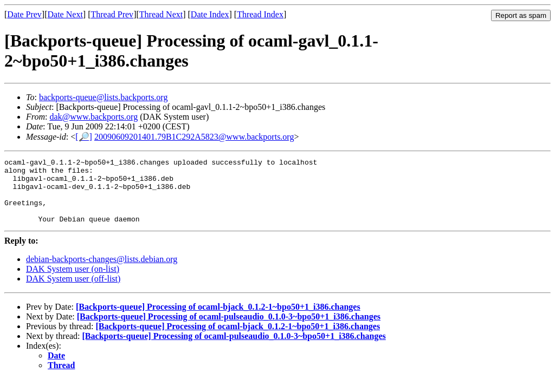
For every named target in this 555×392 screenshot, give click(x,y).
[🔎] (84, 137)
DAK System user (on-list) (73, 282)
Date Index (210, 14)
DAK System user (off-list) (73, 292)
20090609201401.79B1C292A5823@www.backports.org (194, 137)
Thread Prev (112, 14)
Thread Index (260, 14)
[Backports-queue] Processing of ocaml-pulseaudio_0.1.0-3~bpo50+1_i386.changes (229, 329)
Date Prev (24, 14)
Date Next (65, 14)
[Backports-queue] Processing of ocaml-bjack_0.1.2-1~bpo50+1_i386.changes (218, 320)
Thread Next (161, 14)
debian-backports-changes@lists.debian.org (102, 272)
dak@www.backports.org (93, 117)
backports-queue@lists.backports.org (104, 97)
